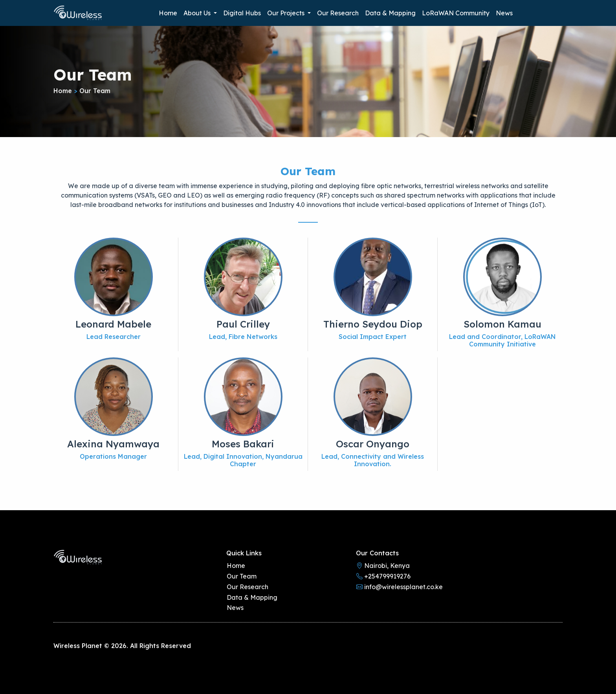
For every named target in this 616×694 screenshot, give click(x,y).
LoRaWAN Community (456, 13)
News (504, 13)
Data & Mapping (390, 13)
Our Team (242, 576)
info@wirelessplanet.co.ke (400, 587)
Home (168, 13)
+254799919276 (383, 576)
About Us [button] (198, 13)
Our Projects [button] (287, 13)
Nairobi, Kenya (383, 566)
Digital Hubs (242, 13)
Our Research (338, 13)
